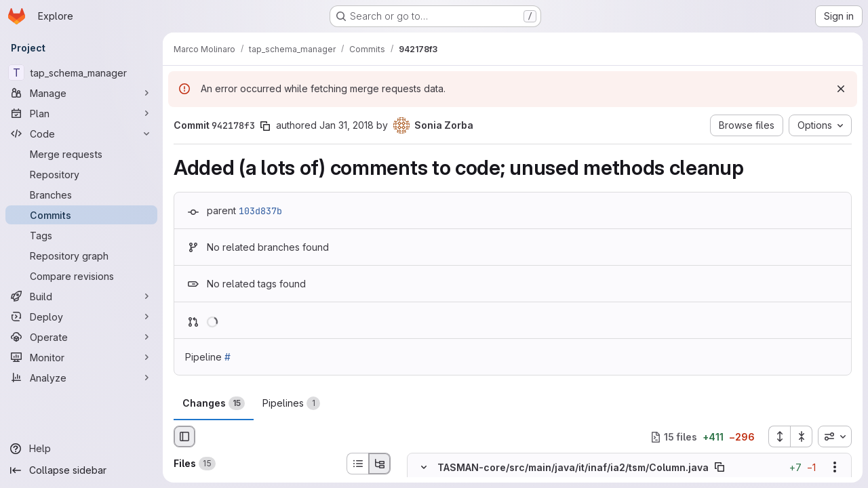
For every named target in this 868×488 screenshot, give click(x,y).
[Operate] (81, 337)
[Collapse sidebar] (81, 470)
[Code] (81, 134)
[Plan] (81, 113)
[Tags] (81, 235)
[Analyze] (81, 378)
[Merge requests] (81, 154)
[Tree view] (380, 464)
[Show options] (835, 468)
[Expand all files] (779, 436)
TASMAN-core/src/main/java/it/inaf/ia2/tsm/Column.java (573, 467)
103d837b (260, 211)
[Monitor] (81, 357)
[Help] (81, 449)
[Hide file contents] (424, 468)
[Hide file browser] (184, 436)
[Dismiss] (841, 89)
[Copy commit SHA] (265, 126)
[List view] (357, 464)
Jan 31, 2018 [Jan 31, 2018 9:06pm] (347, 125)
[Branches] (81, 195)
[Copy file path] (719, 468)
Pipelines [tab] (291, 403)
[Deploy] (81, 317)
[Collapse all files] (802, 436)
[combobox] (835, 436)
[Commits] (81, 215)
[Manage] (81, 93)
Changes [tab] (214, 403)
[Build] (81, 296)
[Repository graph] (81, 256)
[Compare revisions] (81, 276)
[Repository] (81, 174)
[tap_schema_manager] (81, 73)
